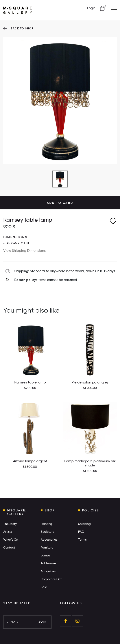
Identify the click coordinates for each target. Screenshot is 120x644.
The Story (10, 524)
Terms (82, 540)
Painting (46, 524)
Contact (9, 548)
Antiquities (48, 571)
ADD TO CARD (60, 203)
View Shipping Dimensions (24, 251)
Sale (44, 587)
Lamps (45, 556)
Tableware (48, 563)
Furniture (47, 548)
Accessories (49, 540)
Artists (8, 532)
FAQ (81, 532)
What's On (11, 540)
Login (91, 8)
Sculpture (48, 532)
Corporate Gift (51, 579)
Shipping (84, 524)
